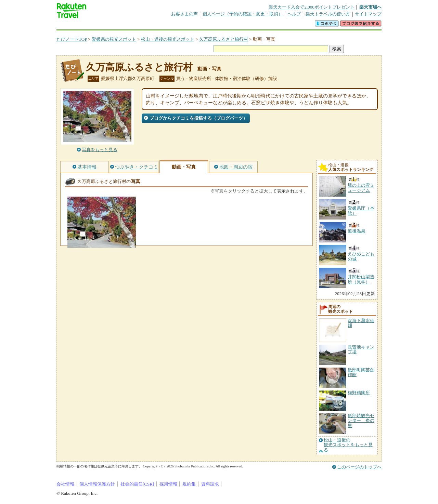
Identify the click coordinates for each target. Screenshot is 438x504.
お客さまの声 (184, 14)
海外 (108, 25)
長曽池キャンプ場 (361, 349)
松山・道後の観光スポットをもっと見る (348, 445)
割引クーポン (165, 25)
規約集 (189, 484)
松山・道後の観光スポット (168, 39)
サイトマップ (368, 14)
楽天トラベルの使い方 (328, 14)
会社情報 (65, 484)
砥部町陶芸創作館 (361, 372)
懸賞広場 (137, 25)
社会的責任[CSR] (137, 484)
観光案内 (221, 25)
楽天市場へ (370, 7)
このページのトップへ (359, 467)
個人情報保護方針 (97, 484)
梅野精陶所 (359, 393)
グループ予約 (193, 25)
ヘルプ (294, 14)
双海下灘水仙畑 (361, 323)
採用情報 (168, 484)
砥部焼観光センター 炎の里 (361, 421)
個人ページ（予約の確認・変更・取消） (243, 14)
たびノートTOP (72, 39)
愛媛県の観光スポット (114, 39)
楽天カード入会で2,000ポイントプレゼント (312, 7)
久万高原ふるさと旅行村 (224, 39)
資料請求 (210, 484)
